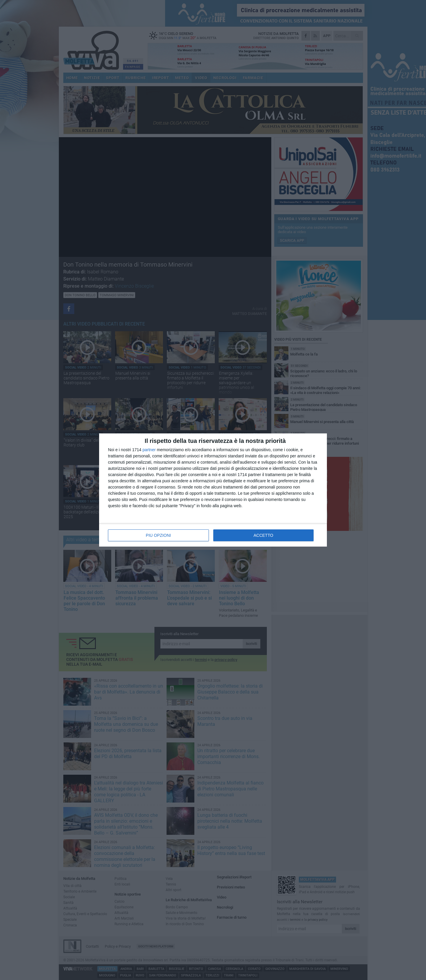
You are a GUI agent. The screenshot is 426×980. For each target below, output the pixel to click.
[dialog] (213, 490)
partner (149, 450)
